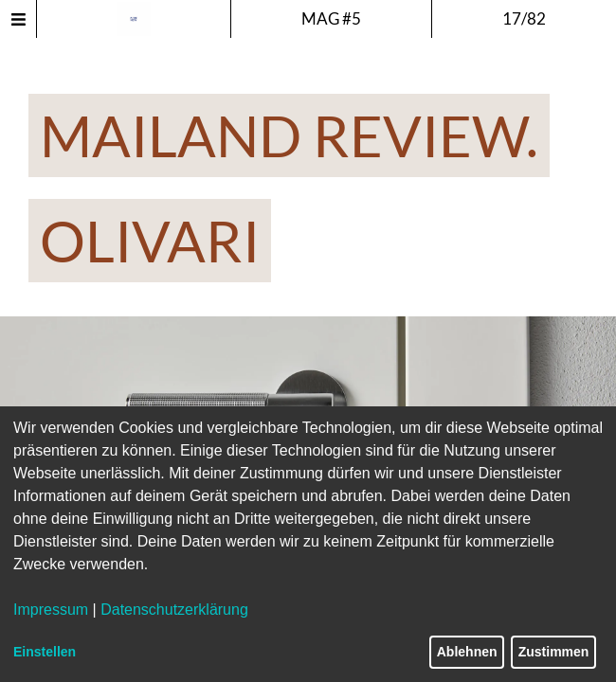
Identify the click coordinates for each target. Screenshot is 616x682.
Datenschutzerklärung (174, 610)
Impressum (51, 610)
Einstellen (45, 652)
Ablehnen (467, 652)
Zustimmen (554, 652)
